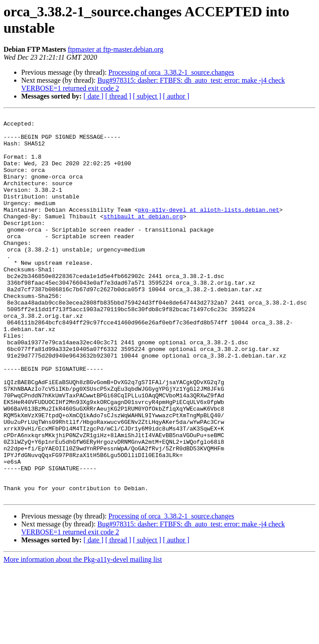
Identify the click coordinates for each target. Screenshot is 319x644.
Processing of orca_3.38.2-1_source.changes (171, 72)
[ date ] (93, 96)
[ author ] (176, 96)
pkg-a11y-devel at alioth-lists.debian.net (209, 229)
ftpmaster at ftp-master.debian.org (116, 49)
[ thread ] (118, 96)
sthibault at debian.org (143, 237)
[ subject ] (147, 96)
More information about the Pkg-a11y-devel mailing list (83, 636)
